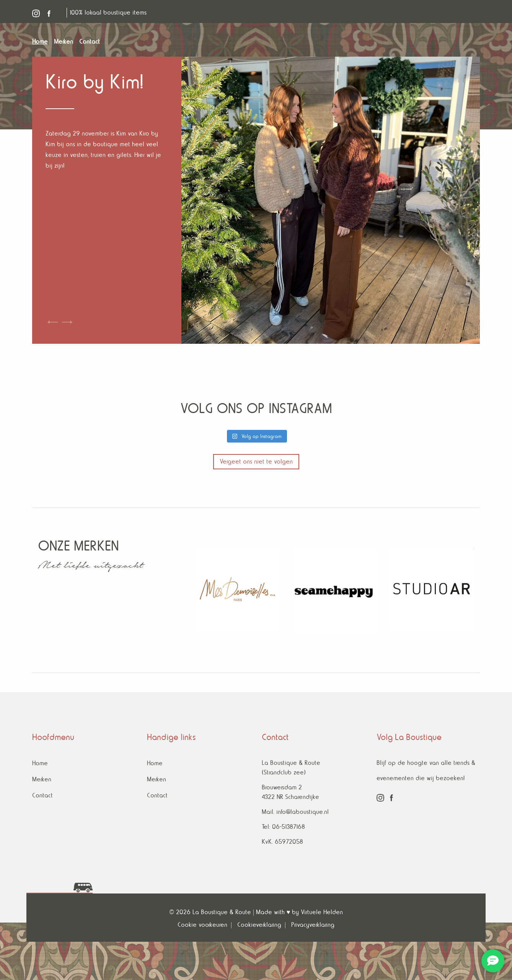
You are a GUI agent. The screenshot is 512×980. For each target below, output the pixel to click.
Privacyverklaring (313, 925)
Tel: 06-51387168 (283, 827)
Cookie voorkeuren (202, 925)
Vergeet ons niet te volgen (256, 461)
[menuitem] (43, 42)
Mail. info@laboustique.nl (295, 812)
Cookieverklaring (259, 925)
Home (40, 763)
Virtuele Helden (322, 912)
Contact (42, 795)
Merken (42, 779)
